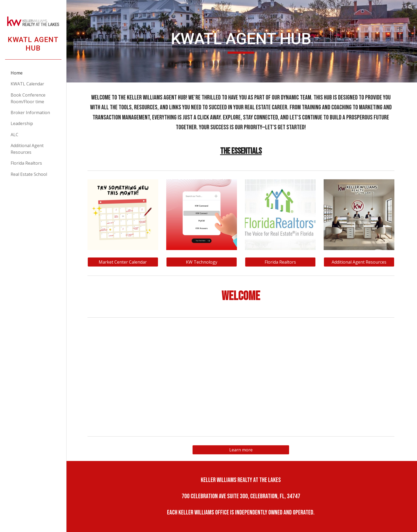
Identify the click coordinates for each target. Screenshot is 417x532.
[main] (242, 41)
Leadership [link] (22, 123)
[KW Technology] (202, 262)
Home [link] (17, 73)
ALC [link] (14, 135)
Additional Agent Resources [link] (27, 149)
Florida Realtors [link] (26, 163)
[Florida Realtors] (281, 262)
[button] (411, 7)
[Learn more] (242, 450)
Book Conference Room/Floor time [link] (28, 98)
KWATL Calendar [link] (27, 84)
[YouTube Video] (242, 377)
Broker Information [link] (30, 113)
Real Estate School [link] (29, 174)
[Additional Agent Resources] (360, 262)
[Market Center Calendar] (124, 262)
